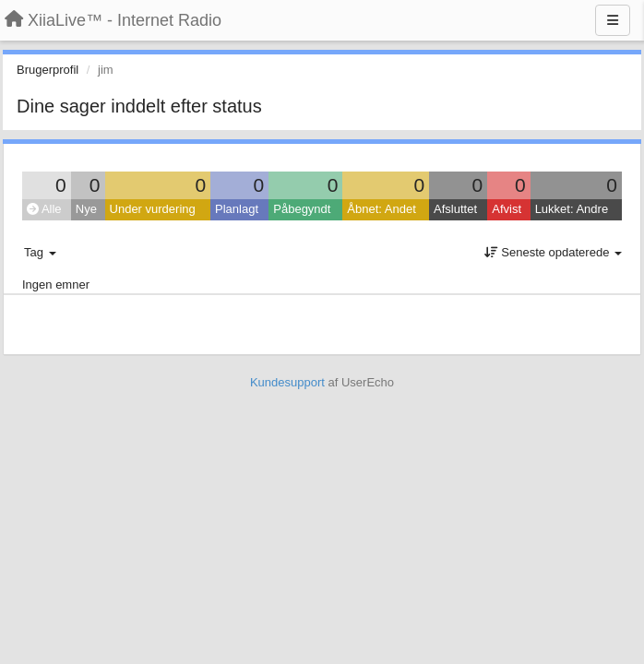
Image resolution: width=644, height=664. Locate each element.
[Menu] (613, 20)
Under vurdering (153, 209)
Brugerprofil (48, 70)
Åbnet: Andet (381, 209)
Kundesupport (287, 382)
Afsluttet (455, 209)
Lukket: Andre (572, 209)
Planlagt (237, 209)
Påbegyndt (302, 209)
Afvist (507, 209)
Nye (86, 209)
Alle (44, 209)
